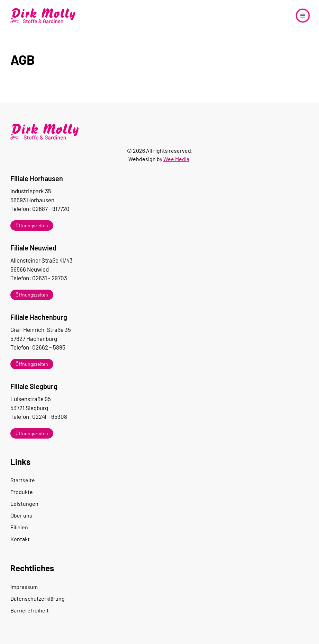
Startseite (23, 480)
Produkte (22, 492)
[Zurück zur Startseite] (43, 16)
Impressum (24, 587)
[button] (303, 16)
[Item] (159, 226)
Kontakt (20, 539)
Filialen (19, 527)
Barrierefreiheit (30, 610)
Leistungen (24, 504)
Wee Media (176, 159)
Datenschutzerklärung (38, 598)
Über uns (21, 515)
